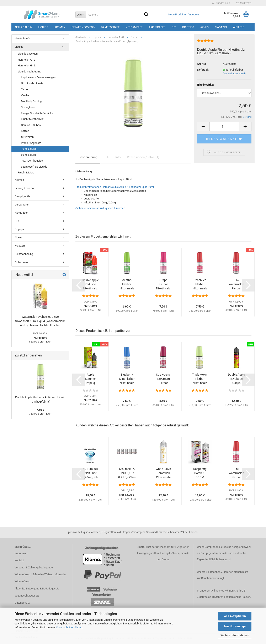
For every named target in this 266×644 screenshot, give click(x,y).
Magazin (221, 27)
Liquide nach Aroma (30, 72)
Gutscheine (22, 262)
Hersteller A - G (27, 60)
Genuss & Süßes (31, 125)
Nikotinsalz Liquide (32, 83)
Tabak (25, 89)
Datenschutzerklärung (69, 627)
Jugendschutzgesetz (27, 596)
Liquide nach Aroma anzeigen (38, 77)
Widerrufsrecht (23, 581)
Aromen (60, 27)
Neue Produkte (177, 14)
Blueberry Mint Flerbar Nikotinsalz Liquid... (127, 379)
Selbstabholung (24, 254)
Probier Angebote (31, 143)
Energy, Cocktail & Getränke (37, 113)
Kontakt (19, 560)
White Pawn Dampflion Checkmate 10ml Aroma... (163, 473)
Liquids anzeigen (28, 54)
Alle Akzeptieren (235, 616)
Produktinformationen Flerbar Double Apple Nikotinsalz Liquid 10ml (115, 187)
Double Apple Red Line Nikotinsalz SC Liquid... (90, 284)
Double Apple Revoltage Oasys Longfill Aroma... (236, 379)
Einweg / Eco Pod (83, 27)
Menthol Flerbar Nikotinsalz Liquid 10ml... (127, 284)
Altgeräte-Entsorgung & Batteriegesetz (37, 589)
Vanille (25, 95)
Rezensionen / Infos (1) (143, 157)
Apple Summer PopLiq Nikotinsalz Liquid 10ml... (90, 379)
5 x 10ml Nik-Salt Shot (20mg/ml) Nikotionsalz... (91, 473)
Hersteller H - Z (27, 65)
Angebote (193, 14)
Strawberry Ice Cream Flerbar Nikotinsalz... (163, 379)
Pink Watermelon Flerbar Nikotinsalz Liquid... (236, 284)
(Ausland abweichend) (234, 74)
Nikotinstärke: (205, 85)
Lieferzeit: (203, 70)
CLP (106, 157)
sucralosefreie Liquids (34, 167)
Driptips (188, 27)
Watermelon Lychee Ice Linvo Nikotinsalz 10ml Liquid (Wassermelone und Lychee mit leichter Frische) (40, 321)
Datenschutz (22, 603)
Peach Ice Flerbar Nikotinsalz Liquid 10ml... (200, 284)
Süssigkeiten (29, 107)
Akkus (204, 27)
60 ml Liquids (29, 155)
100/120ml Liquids (32, 161)
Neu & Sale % (23, 27)
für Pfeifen (27, 137)
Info (118, 157)
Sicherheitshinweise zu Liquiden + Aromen (100, 208)
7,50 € (40, 410)
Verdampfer (134, 27)
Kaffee (25, 131)
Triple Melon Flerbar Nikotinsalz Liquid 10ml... (200, 379)
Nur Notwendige (235, 626)
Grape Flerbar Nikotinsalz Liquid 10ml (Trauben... (163, 284)
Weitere (238, 27)
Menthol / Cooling (31, 101)
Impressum (21, 553)
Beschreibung (88, 157)
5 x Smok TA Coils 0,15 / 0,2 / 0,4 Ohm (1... (127, 473)
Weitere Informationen (235, 635)
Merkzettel (244, 3)
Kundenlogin (221, 3)
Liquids (43, 27)
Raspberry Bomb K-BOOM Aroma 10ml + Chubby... (200, 473)
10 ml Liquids (29, 149)
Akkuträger (157, 27)
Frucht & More (26, 173)
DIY (174, 27)
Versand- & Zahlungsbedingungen (34, 567)
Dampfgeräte (110, 27)
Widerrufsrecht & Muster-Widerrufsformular (40, 574)
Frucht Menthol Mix (32, 119)
